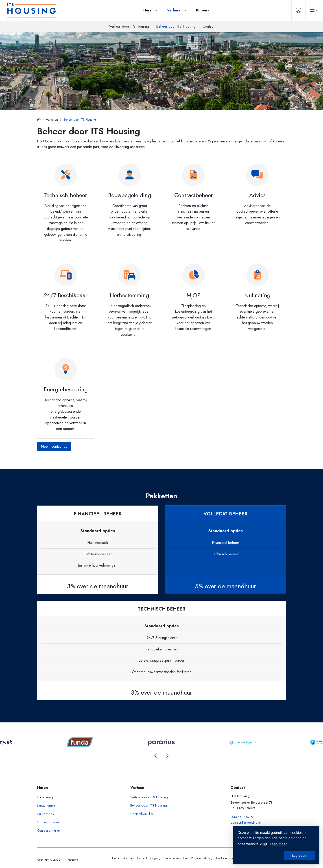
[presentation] (156, 756)
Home (116, 858)
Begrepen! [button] (299, 856)
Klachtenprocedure (176, 858)
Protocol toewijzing (149, 858)
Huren (151, 10)
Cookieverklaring (227, 858)
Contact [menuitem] (208, 26)
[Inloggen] (299, 10)
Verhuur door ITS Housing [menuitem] (129, 26)
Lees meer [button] (278, 844)
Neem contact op (54, 446)
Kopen (204, 10)
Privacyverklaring (202, 858)
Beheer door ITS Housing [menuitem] (176, 26)
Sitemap (128, 858)
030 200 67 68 (243, 817)
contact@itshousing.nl (246, 822)
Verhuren (177, 10)
